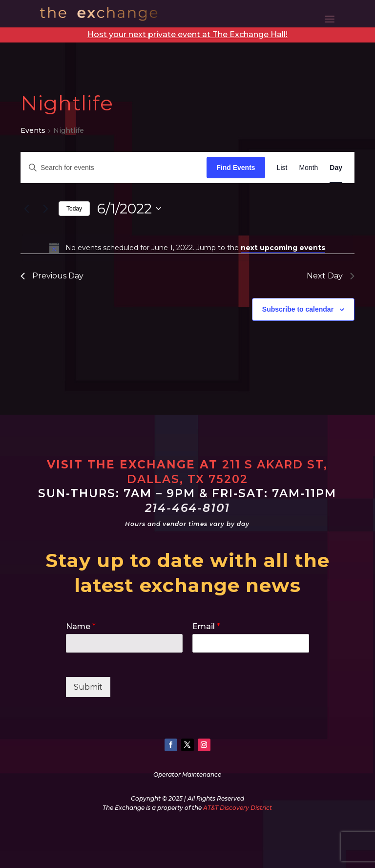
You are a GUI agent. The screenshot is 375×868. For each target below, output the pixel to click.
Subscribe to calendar (298, 309)
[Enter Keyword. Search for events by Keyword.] (114, 168)
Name (81, 626)
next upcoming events (283, 248)
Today (74, 209)
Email (206, 626)
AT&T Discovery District (238, 808)
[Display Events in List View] (282, 168)
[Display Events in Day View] (336, 168)
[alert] (187, 248)
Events (33, 130)
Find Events (236, 168)
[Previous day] (26, 209)
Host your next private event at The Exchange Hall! (187, 34)
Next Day (331, 276)
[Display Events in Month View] (308, 168)
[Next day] (45, 209)
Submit (88, 687)
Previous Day (52, 276)
